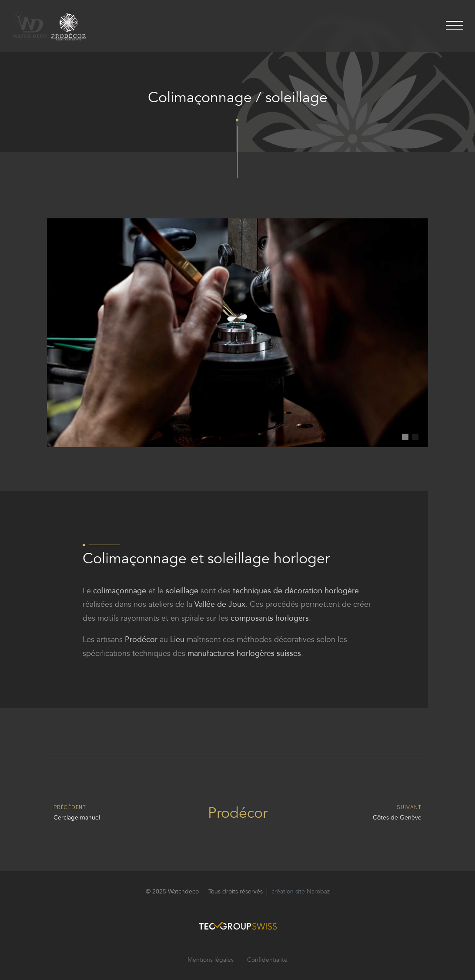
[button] (405, 437)
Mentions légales (211, 960)
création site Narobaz (301, 891)
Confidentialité (267, 960)
